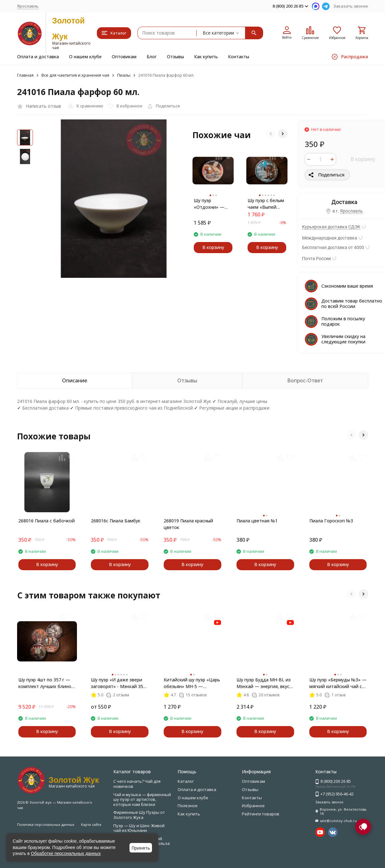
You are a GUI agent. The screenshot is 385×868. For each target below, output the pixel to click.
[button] (271, 134)
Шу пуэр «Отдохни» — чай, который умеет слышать (210, 204)
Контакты (239, 57)
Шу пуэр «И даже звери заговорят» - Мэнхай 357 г (118, 683)
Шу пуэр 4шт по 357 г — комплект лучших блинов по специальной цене (46, 683)
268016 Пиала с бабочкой (47, 521)
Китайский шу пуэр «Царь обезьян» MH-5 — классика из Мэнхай (192, 683)
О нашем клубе (85, 57)
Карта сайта (91, 824)
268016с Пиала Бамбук (116, 521)
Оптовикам (124, 57)
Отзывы (175, 57)
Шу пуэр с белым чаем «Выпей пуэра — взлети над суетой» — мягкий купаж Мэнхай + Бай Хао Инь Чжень (266, 204)
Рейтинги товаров (261, 814)
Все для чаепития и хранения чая (75, 75)
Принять (141, 848)
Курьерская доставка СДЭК (331, 227)
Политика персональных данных (46, 824)
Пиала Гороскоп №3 (331, 521)
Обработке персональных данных (66, 853)
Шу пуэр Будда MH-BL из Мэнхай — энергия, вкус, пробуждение (264, 683)
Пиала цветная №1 (257, 521)
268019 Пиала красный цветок (188, 524)
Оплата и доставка (38, 57)
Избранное (253, 806)
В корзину (363, 159)
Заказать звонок (351, 6)
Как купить (206, 57)
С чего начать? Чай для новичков (137, 784)
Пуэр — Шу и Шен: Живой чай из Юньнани (139, 828)
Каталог (186, 781)
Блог (152, 57)
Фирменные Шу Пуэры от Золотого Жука (139, 815)
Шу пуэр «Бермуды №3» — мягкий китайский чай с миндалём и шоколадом (338, 683)
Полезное (188, 806)
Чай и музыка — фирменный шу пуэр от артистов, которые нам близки (142, 799)
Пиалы (124, 75)
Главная (25, 75)
